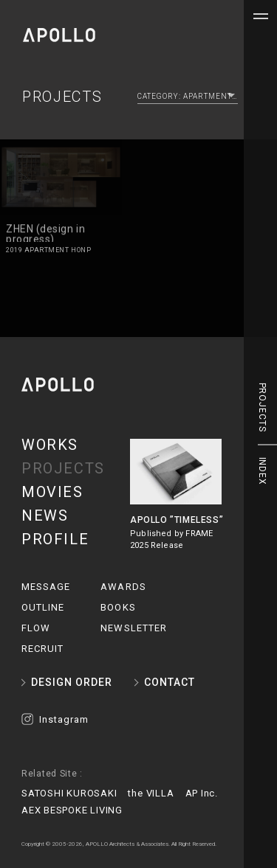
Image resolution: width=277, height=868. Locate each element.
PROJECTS (63, 468)
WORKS (50, 445)
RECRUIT (42, 649)
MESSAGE (46, 587)
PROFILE (55, 539)
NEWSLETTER (133, 628)
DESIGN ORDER (72, 682)
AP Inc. (202, 793)
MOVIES (52, 492)
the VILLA (151, 793)
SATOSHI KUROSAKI (69, 793)
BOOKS (118, 607)
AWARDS (123, 587)
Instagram (64, 719)
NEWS (45, 515)
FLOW (36, 628)
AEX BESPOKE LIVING (72, 810)
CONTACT (170, 682)
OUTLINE (43, 607)
